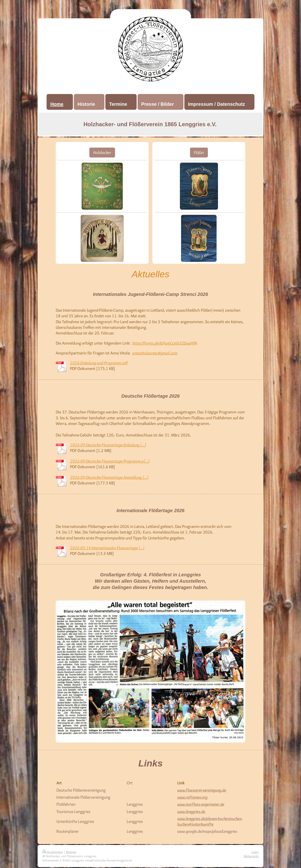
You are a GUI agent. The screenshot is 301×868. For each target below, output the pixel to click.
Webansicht (251, 856)
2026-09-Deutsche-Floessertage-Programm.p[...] (110, 461)
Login (255, 852)
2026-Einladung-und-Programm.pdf (99, 363)
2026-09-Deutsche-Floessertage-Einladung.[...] (108, 445)
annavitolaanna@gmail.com (155, 353)
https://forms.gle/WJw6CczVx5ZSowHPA (165, 343)
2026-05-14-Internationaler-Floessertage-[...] (107, 548)
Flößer (199, 153)
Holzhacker (102, 153)
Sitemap (71, 852)
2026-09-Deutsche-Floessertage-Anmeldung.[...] (109, 477)
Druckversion (53, 852)
